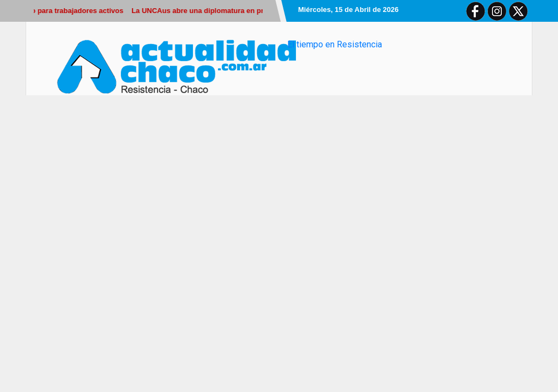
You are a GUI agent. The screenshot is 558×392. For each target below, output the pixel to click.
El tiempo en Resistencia (335, 44)
